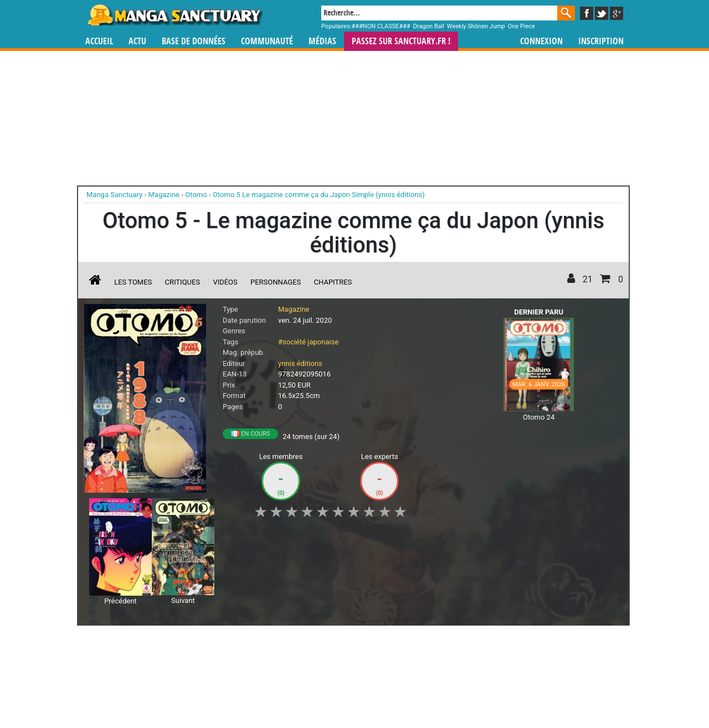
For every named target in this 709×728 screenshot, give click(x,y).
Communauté (267, 41)
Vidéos (225, 282)
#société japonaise (308, 342)
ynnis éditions (300, 363)
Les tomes (133, 282)
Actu (137, 41)
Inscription (601, 41)
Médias (322, 41)
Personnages (276, 282)
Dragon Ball (429, 26)
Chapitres (333, 282)
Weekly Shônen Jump (476, 26)
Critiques (183, 282)
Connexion (541, 41)
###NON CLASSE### (381, 26)
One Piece (522, 26)
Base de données (194, 41)
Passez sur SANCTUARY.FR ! (401, 41)
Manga (174, 15)
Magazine (294, 309)
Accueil (99, 41)
